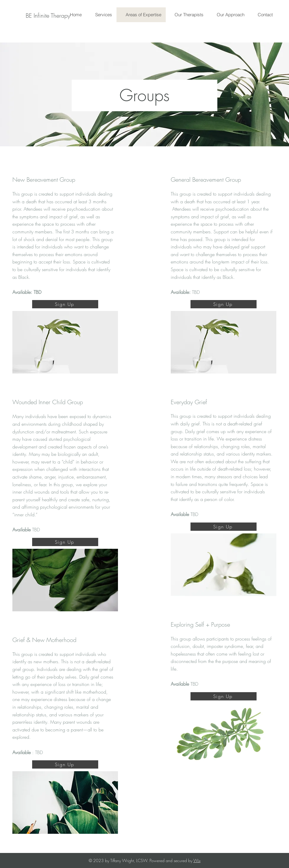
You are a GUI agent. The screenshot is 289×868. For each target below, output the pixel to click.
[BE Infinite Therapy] (48, 16)
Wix (197, 860)
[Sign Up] (65, 304)
